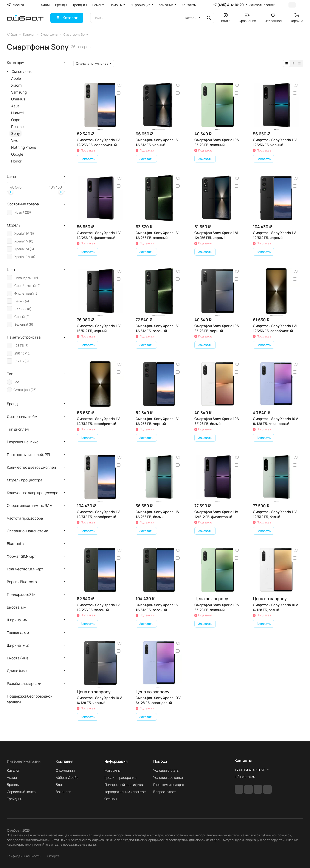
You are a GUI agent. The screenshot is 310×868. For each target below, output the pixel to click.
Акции (12, 777)
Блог (60, 785)
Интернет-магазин (24, 761)
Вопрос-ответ (165, 792)
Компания (65, 761)
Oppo (16, 120)
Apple (16, 78)
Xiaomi (17, 85)
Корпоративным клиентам (125, 792)
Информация (116, 761)
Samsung (19, 92)
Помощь (160, 761)
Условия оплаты (166, 770)
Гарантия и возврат (169, 785)
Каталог (13, 770)
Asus (15, 106)
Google (17, 154)
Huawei (17, 113)
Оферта (53, 856)
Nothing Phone (24, 147)
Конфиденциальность (24, 856)
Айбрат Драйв (67, 777)
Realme (17, 127)
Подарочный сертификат (125, 785)
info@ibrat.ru (245, 777)
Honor (16, 161)
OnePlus (18, 99)
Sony (15, 133)
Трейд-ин (15, 799)
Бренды (13, 785)
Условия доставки (168, 777)
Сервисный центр (21, 792)
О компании (65, 770)
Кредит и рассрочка (120, 777)
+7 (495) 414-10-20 (228, 5)
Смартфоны (22, 71)
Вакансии (64, 792)
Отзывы (111, 799)
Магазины (112, 770)
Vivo (15, 140)
